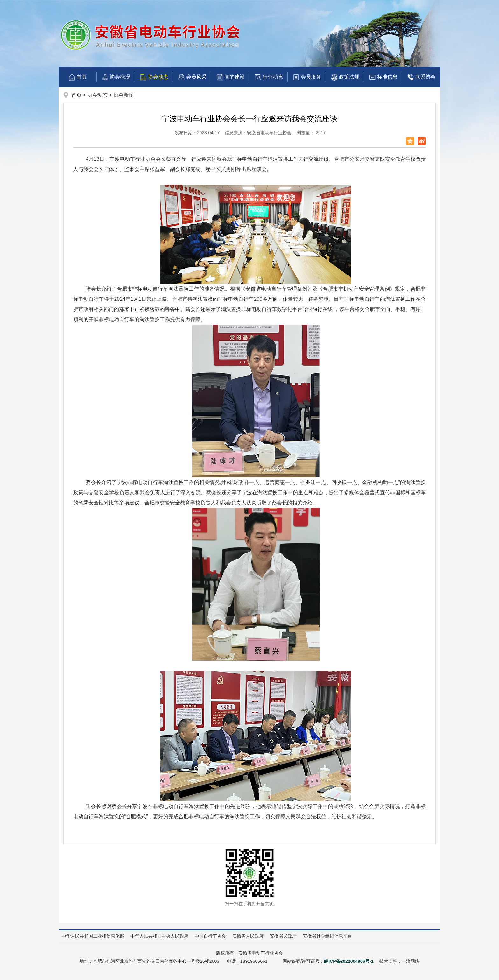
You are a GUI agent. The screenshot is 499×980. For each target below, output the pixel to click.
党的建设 (230, 77)
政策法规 (345, 77)
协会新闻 (123, 95)
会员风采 (192, 77)
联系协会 (421, 77)
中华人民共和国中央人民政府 (159, 936)
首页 (78, 77)
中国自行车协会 (210, 936)
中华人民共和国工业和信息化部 (93, 936)
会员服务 (307, 77)
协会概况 (116, 77)
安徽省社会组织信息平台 (327, 936)
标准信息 (383, 77)
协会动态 (154, 77)
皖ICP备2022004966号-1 (349, 961)
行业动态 (269, 77)
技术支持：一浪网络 (399, 961)
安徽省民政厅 (283, 936)
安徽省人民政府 (248, 936)
